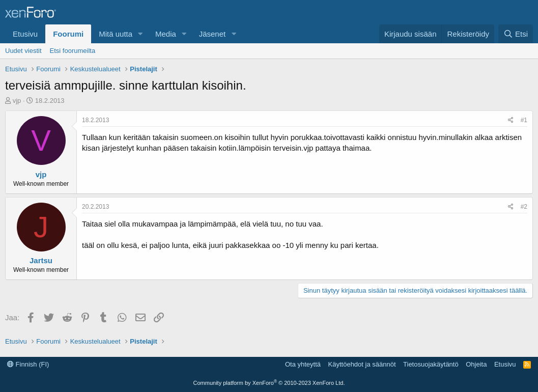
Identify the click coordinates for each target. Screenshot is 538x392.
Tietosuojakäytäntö (431, 364)
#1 (524, 120)
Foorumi (68, 34)
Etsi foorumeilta (73, 51)
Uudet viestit (23, 51)
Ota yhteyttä (303, 364)
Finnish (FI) (28, 364)
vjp (17, 101)
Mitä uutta (116, 34)
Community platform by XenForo (269, 383)
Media (166, 34)
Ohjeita (476, 364)
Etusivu (25, 34)
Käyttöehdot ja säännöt (362, 364)
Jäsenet (213, 34)
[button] (140, 34)
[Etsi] (516, 34)
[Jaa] (511, 120)
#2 (524, 207)
